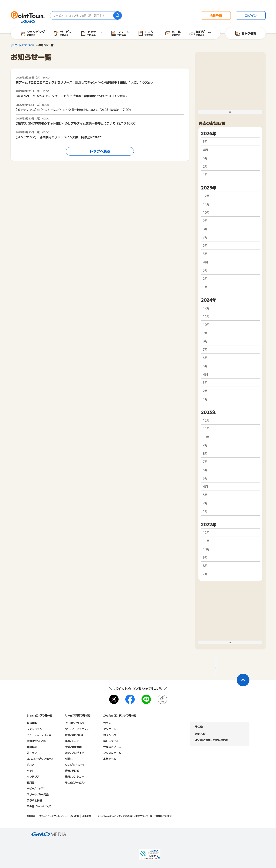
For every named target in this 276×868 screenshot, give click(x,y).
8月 (205, 229)
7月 (205, 237)
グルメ (31, 765)
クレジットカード (75, 765)
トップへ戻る (100, 151)
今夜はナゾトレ (112, 747)
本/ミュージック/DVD (40, 759)
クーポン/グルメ (75, 723)
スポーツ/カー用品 (38, 794)
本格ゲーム (110, 759)
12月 (206, 196)
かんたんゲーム (112, 753)
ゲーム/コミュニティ (77, 729)
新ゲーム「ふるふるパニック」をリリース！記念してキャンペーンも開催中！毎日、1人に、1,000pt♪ (84, 82)
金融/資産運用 (73, 747)
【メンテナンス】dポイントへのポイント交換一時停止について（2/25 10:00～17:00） (74, 110)
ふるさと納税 (34, 800)
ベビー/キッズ (35, 788)
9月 (205, 221)
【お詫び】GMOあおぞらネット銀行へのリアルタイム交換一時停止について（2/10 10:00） (77, 123)
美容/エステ (72, 741)
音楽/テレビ (72, 771)
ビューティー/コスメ (39, 735)
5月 (205, 142)
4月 (205, 150)
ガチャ (107, 723)
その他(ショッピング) (39, 806)
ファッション (34, 729)
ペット (31, 771)
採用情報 (86, 816)
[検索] (117, 15)
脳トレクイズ (111, 741)
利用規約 (31, 816)
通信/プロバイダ (75, 753)
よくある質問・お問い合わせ (212, 740)
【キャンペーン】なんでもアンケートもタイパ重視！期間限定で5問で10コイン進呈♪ (71, 96)
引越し (69, 759)
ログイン (251, 15)
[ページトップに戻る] (243, 680)
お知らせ (200, 734)
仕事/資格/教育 (74, 735)
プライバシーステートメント (53, 816)
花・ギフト (33, 753)
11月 (206, 204)
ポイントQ (110, 735)
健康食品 (32, 747)
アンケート (110, 729)
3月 (205, 158)
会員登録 (216, 15)
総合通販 (32, 723)
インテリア (33, 776)
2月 (205, 166)
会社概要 (74, 816)
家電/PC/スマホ (36, 741)
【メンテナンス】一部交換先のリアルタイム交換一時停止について (59, 137)
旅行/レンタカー (75, 776)
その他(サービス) (75, 782)
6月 (205, 245)
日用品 (31, 782)
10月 (206, 212)
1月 (205, 175)
